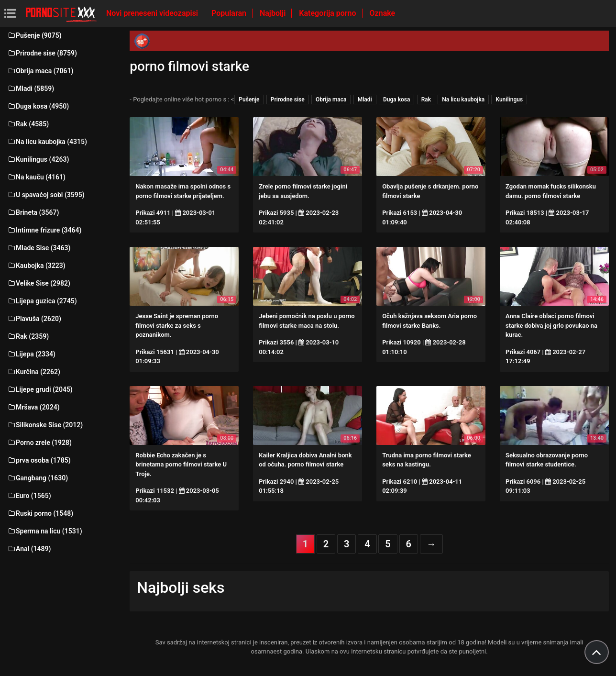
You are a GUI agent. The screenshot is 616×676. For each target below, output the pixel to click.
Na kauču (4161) (36, 177)
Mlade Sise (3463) (39, 248)
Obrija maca (331, 100)
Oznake (383, 13)
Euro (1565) (29, 496)
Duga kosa (397, 100)
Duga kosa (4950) (38, 106)
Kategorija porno (328, 13)
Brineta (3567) (33, 212)
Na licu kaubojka (463, 100)
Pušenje (249, 100)
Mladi (365, 100)
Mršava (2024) (33, 407)
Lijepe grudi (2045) (40, 389)
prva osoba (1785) (39, 460)
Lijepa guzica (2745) (42, 301)
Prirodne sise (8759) (42, 53)
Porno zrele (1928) (39, 443)
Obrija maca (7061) (40, 71)
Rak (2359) (28, 336)
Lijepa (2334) (31, 354)
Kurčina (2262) (34, 372)
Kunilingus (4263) (38, 159)
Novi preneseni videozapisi (153, 13)
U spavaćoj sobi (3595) (46, 195)
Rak (426, 100)
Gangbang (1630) (38, 478)
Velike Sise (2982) (39, 283)
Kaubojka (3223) (36, 266)
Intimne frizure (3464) (44, 230)
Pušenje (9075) (34, 35)
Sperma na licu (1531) (45, 531)
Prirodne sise (288, 100)
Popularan (230, 13)
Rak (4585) (28, 124)
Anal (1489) (29, 549)
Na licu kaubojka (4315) (47, 142)
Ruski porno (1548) (40, 513)
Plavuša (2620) (34, 319)
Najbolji (274, 13)
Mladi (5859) (31, 89)
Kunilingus (509, 100)
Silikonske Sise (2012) (45, 425)
